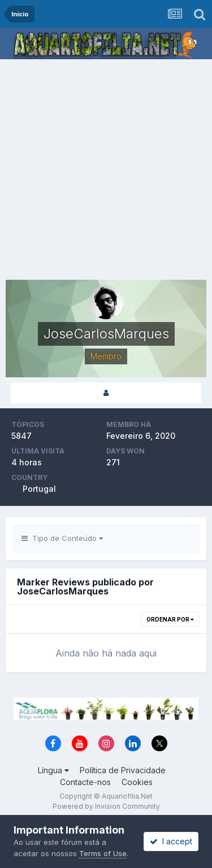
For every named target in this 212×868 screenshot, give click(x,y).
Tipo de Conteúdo (62, 538)
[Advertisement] (106, 171)
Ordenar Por (170, 619)
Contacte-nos (85, 782)
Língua (53, 770)
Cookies (137, 782)
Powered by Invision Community (106, 806)
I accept (171, 841)
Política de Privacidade (123, 770)
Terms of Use (103, 853)
